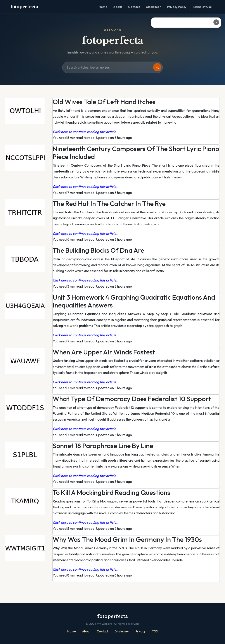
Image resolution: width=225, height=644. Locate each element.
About (118, 7)
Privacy (140, 631)
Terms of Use (202, 7)
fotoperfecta (24, 7)
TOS (155, 631)
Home (103, 7)
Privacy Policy (177, 7)
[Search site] (112, 67)
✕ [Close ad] (216, 22)
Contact (134, 7)
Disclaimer (153, 7)
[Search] (157, 67)
